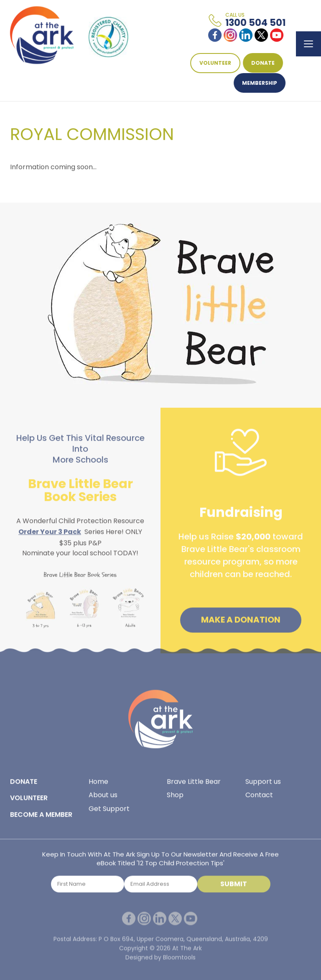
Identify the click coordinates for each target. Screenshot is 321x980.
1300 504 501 (256, 20)
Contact (259, 797)
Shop (175, 797)
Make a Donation (241, 622)
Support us (263, 784)
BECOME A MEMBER (41, 817)
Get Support (109, 811)
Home (98, 784)
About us (103, 797)
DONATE (263, 63)
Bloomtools (179, 962)
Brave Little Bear (194, 784)
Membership (260, 83)
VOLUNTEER (216, 63)
